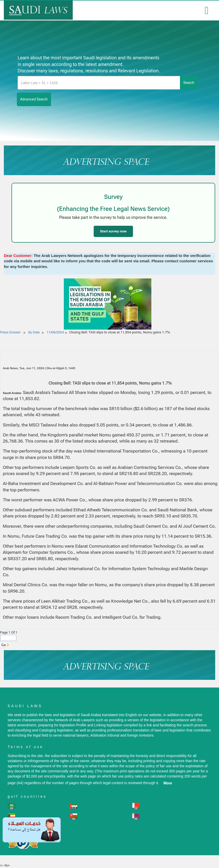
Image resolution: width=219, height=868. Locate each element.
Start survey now (113, 231)
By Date (34, 332)
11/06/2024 (55, 332)
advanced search (34, 99)
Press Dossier (10, 332)
